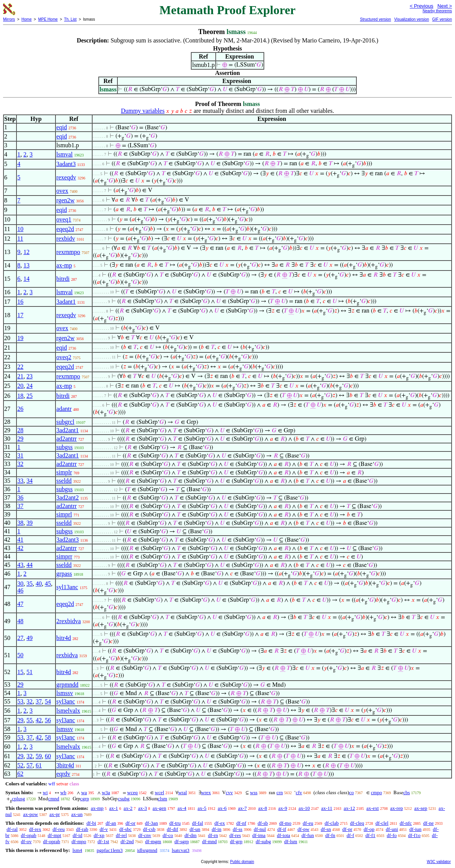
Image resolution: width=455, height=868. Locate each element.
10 (20, 229)
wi (45, 792)
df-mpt (54, 835)
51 (29, 672)
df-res (235, 835)
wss (254, 792)
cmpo (376, 792)
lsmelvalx (68, 711)
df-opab (29, 835)
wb (63, 792)
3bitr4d (65, 765)
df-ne (428, 823)
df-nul (260, 829)
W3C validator (439, 862)
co (351, 792)
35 (29, 584)
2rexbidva (68, 621)
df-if (282, 829)
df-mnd (210, 841)
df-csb (149, 829)
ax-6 (222, 808)
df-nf (241, 823)
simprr (64, 556)
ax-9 (283, 808)
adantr (64, 409)
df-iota (284, 835)
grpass (64, 574)
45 (48, 584)
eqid (62, 127)
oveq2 (64, 357)
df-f (351, 835)
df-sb (263, 823)
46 (20, 590)
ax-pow (30, 814)
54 (48, 701)
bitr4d (63, 638)
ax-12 (349, 808)
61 (39, 765)
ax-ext (372, 808)
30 (20, 584)
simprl (64, 514)
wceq (132, 792)
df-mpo (79, 841)
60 (48, 756)
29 (20, 439)
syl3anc (66, 701)
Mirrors (9, 19)
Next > (445, 6)
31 (20, 455)
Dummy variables (143, 111)
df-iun (416, 829)
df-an (111, 823)
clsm (163, 799)
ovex (62, 191)
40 (39, 584)
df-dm (190, 835)
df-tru (175, 823)
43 (20, 565)
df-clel (382, 823)
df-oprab (52, 841)
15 (20, 672)
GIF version (442, 19)
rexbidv (66, 239)
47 (20, 604)
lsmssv (65, 693)
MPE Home (48, 19)
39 (29, 523)
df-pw (303, 829)
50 (20, 655)
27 (20, 638)
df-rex (35, 829)
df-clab (332, 823)
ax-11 (327, 808)
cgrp (85, 799)
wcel (160, 792)
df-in (217, 829)
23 (29, 376)
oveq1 (64, 219)
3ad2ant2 (67, 498)
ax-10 (304, 808)
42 (20, 548)
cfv (299, 792)
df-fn (330, 835)
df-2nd (127, 841)
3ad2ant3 (67, 540)
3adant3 (66, 164)
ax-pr (54, 814)
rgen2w (65, 200)
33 (20, 481)
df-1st (103, 841)
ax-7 (242, 808)
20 (20, 386)
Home (27, 19)
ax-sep (421, 808)
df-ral (12, 829)
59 (39, 756)
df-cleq (357, 823)
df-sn (326, 829)
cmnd (54, 799)
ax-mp (64, 265)
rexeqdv (66, 177)
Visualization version (412, 19)
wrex (206, 792)
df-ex (220, 823)
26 (20, 409)
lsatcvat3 (180, 850)
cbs (407, 792)
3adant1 (66, 302)
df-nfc (406, 823)
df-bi (91, 823)
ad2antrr (66, 439)
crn (280, 792)
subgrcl (65, 422)
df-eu (308, 823)
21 (20, 376)
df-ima (259, 835)
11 (20, 239)
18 (20, 396)
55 (29, 720)
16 (20, 302)
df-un (195, 829)
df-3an (151, 823)
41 (20, 540)
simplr (64, 472)
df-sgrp (182, 841)
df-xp (99, 835)
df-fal (197, 823)
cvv (229, 792)
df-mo (285, 823)
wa (84, 792)
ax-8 (262, 808)
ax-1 (114, 808)
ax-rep (396, 808)
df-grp (236, 841)
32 (20, 464)
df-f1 (370, 835)
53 (20, 701)
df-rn (213, 835)
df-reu (58, 829)
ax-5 (202, 808)
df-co (168, 835)
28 (20, 430)
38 (20, 523)
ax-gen (159, 808)
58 (48, 737)
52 (20, 765)
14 (26, 279)
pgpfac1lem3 (110, 850)
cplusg (18, 799)
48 (20, 621)
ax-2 (128, 808)
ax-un (77, 814)
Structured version (375, 19)
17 (20, 315)
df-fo (392, 835)
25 (29, 396)
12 (26, 252)
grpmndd (67, 685)
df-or (130, 823)
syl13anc (67, 587)
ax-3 (142, 808)
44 (29, 565)
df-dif (172, 829)
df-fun (308, 835)
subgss (64, 447)
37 (20, 506)
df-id (77, 835)
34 (29, 481)
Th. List (71, 19)
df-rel (121, 835)
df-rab (82, 829)
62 (20, 774)
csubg (123, 799)
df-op (369, 829)
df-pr (347, 829)
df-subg (263, 841)
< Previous (421, 6)
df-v (104, 829)
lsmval (64, 154)
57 (29, 765)
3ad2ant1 (67, 430)
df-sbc (126, 829)
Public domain (242, 862)
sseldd (64, 481)
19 (20, 338)
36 (20, 498)
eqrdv (63, 774)
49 (29, 638)
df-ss (238, 829)
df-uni (392, 829)
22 (20, 367)
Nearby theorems (437, 11)
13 (26, 265)
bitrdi (63, 279)
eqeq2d (65, 229)
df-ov (26, 841)
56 (48, 720)
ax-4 (182, 808)
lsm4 (77, 850)
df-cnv (145, 835)
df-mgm (153, 841)
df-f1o (414, 835)
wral (183, 792)
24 (29, 386)
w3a (106, 792)
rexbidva (67, 655)
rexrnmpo (68, 252)
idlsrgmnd (147, 850)
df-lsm (291, 841)
